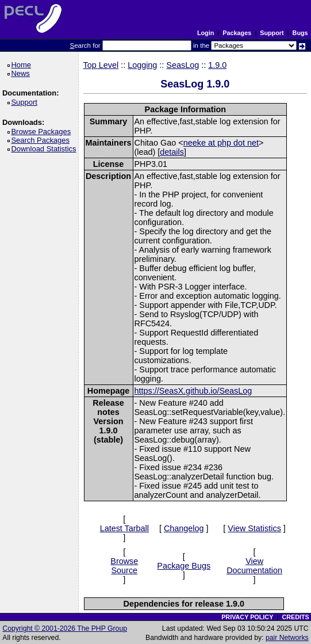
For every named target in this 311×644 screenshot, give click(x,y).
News (22, 73)
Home (23, 65)
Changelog (184, 528)
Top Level (101, 65)
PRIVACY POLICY (247, 617)
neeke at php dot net (221, 143)
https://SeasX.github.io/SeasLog (193, 391)
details (172, 152)
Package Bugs (184, 566)
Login (206, 33)
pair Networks (287, 638)
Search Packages (42, 140)
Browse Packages (43, 132)
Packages (237, 33)
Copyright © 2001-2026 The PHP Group (65, 628)
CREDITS (295, 617)
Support (272, 33)
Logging (142, 65)
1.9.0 (217, 65)
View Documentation (254, 566)
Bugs (300, 33)
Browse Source (124, 566)
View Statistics (254, 528)
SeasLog (183, 65)
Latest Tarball (124, 528)
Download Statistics (45, 149)
